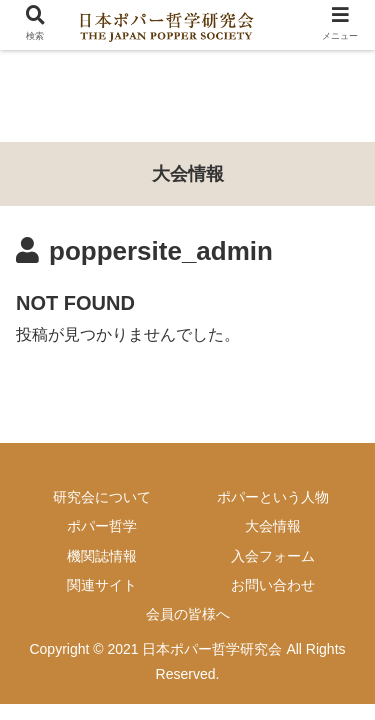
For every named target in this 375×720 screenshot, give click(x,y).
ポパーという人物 (273, 497)
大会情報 (273, 526)
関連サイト (102, 585)
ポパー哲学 (102, 526)
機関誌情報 (102, 556)
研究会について (102, 497)
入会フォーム (273, 556)
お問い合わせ (273, 585)
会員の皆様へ (188, 614)
